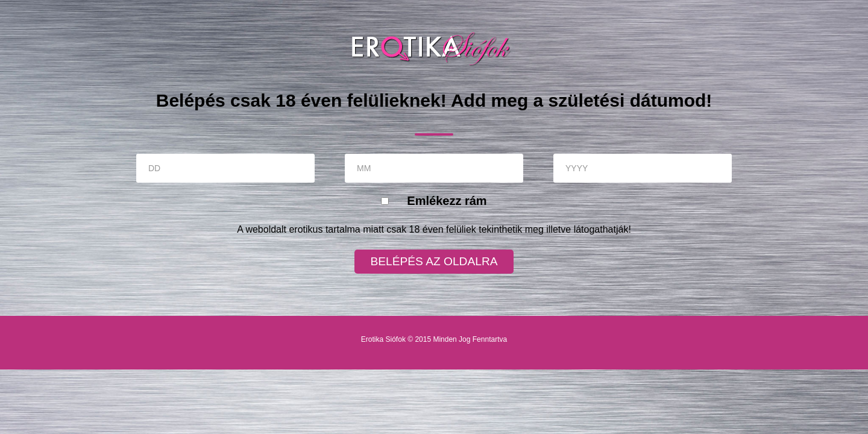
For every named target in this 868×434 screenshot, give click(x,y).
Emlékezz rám (447, 201)
